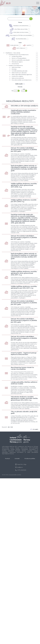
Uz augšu (34, 429)
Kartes (29, 45)
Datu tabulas (21, 48)
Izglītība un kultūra (21, 29)
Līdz (24, 89)
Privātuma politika (30, 459)
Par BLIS (7, 459)
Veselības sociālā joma (21, 32)
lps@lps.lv (20, 467)
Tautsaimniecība (21, 39)
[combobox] (18, 19)
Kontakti (17, 459)
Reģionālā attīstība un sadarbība (21, 35)
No (12, 91)
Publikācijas (14, 45)
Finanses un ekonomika (21, 26)
